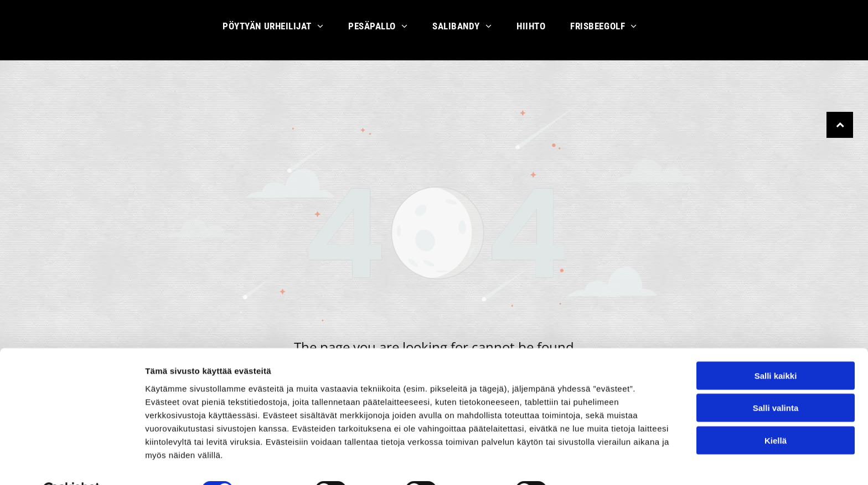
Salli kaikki (776, 349)
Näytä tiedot (592, 463)
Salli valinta (776, 381)
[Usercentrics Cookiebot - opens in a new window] (72, 463)
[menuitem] (277, 30)
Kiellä (776, 413)
